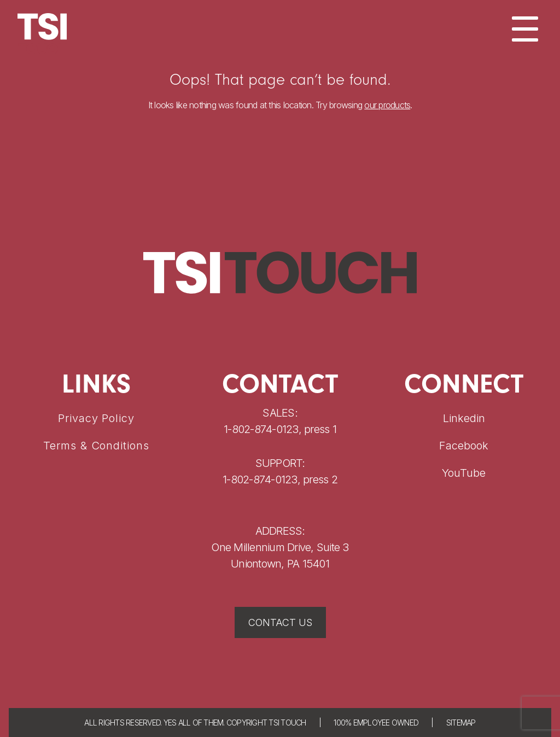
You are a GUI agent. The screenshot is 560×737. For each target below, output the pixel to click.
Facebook (464, 446)
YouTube (464, 473)
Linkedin (464, 418)
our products (387, 105)
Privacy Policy (96, 418)
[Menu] (525, 30)
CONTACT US (280, 622)
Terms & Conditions (96, 446)
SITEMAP (461, 723)
